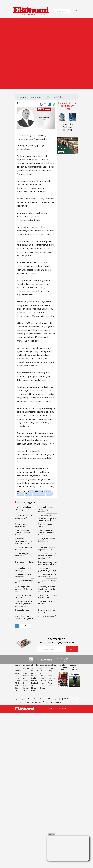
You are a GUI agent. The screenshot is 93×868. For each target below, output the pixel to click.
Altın (16, 668)
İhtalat (34, 678)
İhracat (34, 676)
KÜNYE (52, 709)
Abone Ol (72, 649)
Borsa (17, 673)
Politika (34, 681)
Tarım (50, 683)
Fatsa (42, 683)
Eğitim (34, 688)
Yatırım (17, 690)
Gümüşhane (28, 681)
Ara (76, 11)
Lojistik (51, 681)
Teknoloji (51, 668)
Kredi (33, 673)
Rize (25, 671)
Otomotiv (51, 678)
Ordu (25, 678)
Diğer (17, 688)
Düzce (26, 690)
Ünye (42, 668)
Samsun (26, 676)
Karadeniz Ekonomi (35, 491)
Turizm (51, 685)
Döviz (17, 676)
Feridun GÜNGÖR (34, 97)
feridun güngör (39, 494)
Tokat (42, 685)
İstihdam (18, 693)
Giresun (26, 668)
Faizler (17, 678)
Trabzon (26, 673)
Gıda (50, 673)
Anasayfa (21, 97)
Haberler (48, 491)
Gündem (20, 494)
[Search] (62, 11)
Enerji (50, 671)
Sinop (25, 683)
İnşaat (50, 676)
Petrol (17, 685)
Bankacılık (19, 671)
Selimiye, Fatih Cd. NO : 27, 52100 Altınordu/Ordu (33, 699)
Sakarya (26, 685)
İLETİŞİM (62, 709)
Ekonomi (29, 494)
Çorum (26, 688)
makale (49, 494)
